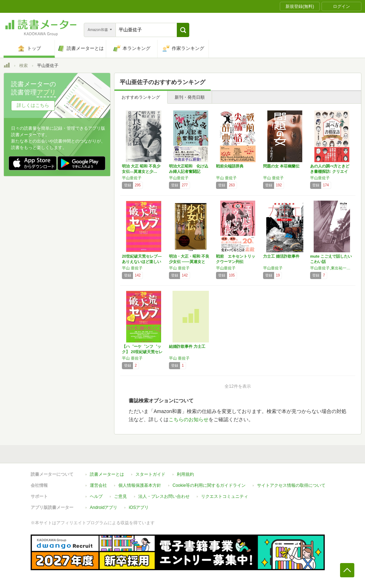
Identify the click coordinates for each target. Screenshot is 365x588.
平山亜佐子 (132, 178)
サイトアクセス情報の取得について (291, 485)
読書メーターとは (107, 474)
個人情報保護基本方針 (140, 485)
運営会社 (98, 485)
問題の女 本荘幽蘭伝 (281, 166)
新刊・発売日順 (190, 97)
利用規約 (185, 474)
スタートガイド (150, 474)
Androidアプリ (104, 507)
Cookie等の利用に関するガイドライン (209, 485)
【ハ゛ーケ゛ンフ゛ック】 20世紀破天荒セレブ (142, 352)
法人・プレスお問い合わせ (164, 496)
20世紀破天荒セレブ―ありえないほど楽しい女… (142, 262)
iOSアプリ (139, 507)
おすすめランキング (141, 97)
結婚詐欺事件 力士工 (187, 346)
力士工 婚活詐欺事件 (281, 256)
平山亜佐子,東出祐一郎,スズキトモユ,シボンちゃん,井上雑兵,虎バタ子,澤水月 (332, 268)
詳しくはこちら (33, 105)
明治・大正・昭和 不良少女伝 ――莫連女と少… (189, 262)
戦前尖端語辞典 (230, 166)
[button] (183, 30)
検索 (24, 66)
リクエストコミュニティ (225, 496)
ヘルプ (96, 496)
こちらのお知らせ (189, 419)
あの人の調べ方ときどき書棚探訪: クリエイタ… (330, 171)
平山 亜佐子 (226, 178)
